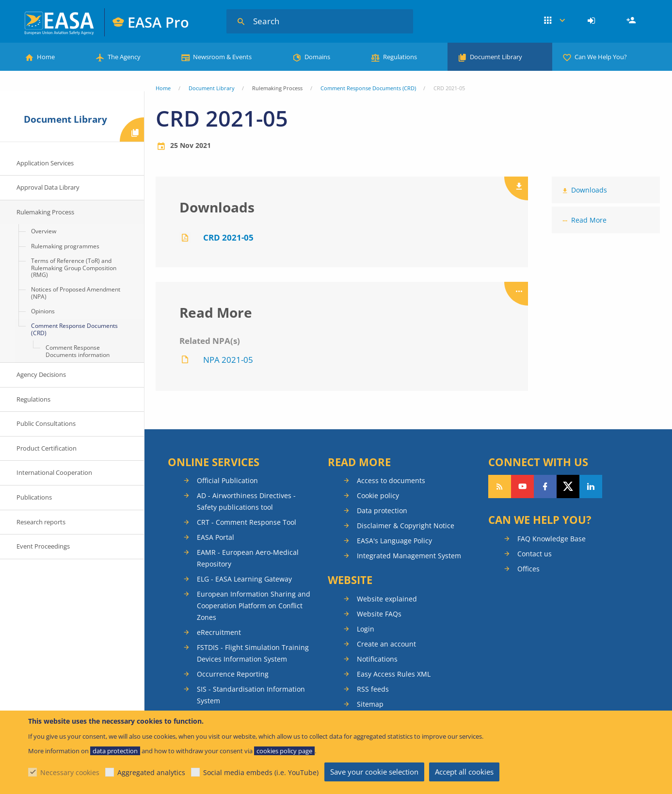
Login (593, 21)
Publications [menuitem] (34, 497)
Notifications (377, 659)
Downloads (589, 190)
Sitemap (370, 704)
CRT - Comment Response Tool (247, 522)
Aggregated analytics (151, 772)
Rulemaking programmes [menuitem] (65, 246)
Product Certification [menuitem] (47, 448)
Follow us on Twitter (568, 486)
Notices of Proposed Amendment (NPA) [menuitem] (76, 293)
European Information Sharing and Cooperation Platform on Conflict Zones (254, 606)
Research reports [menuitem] (41, 522)
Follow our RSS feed (500, 486)
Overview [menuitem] (44, 231)
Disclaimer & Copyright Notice (406, 526)
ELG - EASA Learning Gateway (244, 579)
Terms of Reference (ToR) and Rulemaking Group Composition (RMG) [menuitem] (74, 268)
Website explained (387, 599)
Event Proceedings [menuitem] (43, 546)
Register (632, 21)
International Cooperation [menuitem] (54, 472)
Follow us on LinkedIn (591, 486)
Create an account (386, 644)
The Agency (124, 57)
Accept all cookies (464, 772)
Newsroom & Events (222, 57)
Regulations (400, 57)
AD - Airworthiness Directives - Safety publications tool (246, 501)
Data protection (382, 510)
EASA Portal (216, 537)
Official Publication (227, 480)
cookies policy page (284, 751)
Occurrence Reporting (233, 674)
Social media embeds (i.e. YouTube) (261, 772)
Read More (589, 220)
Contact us (535, 554)
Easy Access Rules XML (394, 674)
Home (46, 57)
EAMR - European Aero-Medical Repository (248, 558)
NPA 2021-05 (228, 360)
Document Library (496, 57)
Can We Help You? (601, 57)
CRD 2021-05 (228, 237)
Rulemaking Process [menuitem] (45, 212)
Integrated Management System (409, 556)
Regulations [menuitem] (33, 399)
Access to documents (391, 480)
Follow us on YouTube (522, 486)
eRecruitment (219, 632)
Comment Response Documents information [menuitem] (78, 351)
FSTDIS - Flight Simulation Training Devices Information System (253, 653)
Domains (317, 57)
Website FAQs (379, 614)
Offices (528, 569)
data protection (115, 751)
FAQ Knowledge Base (552, 539)
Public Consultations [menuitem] (46, 423)
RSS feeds (373, 689)
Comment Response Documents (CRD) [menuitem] (74, 329)
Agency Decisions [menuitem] (41, 374)
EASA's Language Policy (394, 541)
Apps (554, 21)
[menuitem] (593, 21)
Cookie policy (378, 495)
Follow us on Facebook (545, 486)
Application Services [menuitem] (45, 163)
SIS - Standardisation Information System (251, 695)
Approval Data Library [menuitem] (48, 187)
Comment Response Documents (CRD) (368, 88)
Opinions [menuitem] (43, 311)
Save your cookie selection (374, 772)
